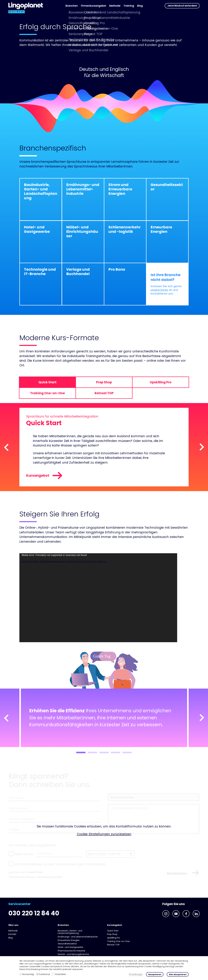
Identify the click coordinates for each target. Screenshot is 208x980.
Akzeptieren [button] (155, 974)
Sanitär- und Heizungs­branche (73, 954)
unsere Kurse (159, 290)
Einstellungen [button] (136, 974)
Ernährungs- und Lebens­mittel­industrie (78, 937)
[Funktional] (37, 974)
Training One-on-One (118, 941)
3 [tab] (104, 753)
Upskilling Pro (114, 938)
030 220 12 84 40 (34, 913)
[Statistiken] (53, 974)
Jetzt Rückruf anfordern (182, 6)
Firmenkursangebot (93, 6)
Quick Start (113, 931)
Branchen (72, 6)
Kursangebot (44, 476)
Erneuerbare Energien (69, 940)
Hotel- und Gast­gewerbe (70, 947)
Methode (115, 6)
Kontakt (12, 934)
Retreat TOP (113, 945)
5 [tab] (127, 753)
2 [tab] (92, 753)
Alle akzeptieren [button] (178, 974)
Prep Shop (112, 934)
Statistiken (61, 974)
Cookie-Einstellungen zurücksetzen (104, 834)
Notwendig (28, 974)
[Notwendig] (21, 974)
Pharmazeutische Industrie (71, 951)
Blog (140, 6)
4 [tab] (116, 753)
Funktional (44, 974)
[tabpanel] (104, 718)
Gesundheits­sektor (67, 944)
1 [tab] (81, 753)
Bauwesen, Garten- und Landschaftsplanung (70, 932)
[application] (98, 598)
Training (129, 6)
